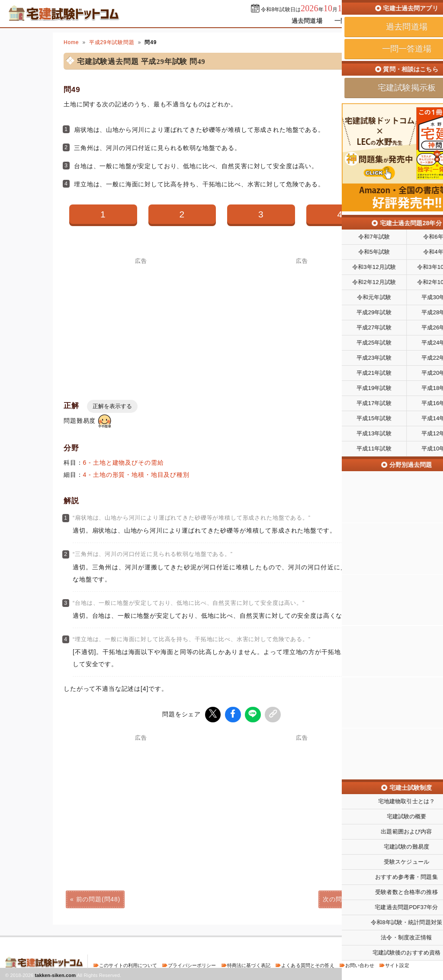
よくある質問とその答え (308, 964)
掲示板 (392, 21)
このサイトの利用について (128, 964)
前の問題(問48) (98, 898)
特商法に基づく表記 (249, 964)
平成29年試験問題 (112, 42)
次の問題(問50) (345, 898)
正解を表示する (112, 406)
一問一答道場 (353, 21)
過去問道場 (307, 21)
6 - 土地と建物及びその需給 (124, 463)
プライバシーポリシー (192, 964)
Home (71, 42)
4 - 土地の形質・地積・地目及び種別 (136, 475)
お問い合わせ (360, 964)
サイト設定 (397, 964)
